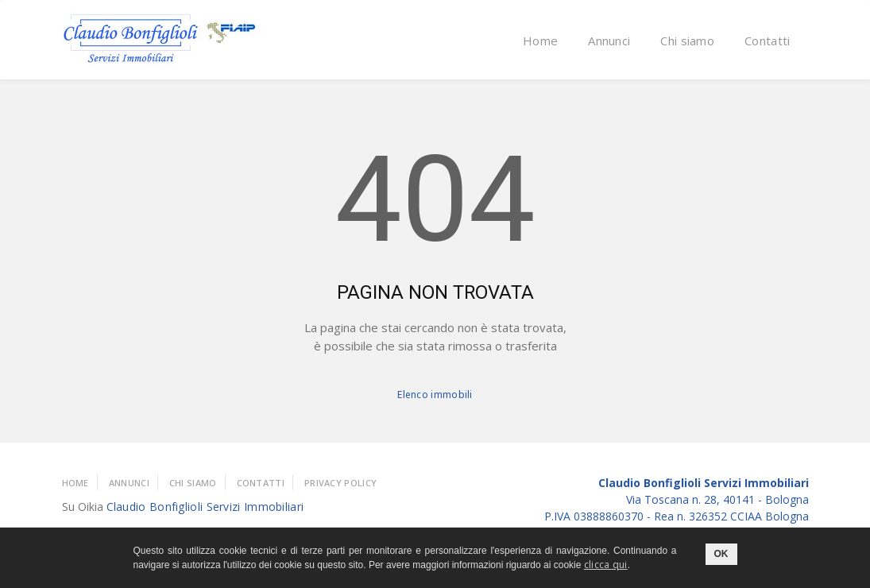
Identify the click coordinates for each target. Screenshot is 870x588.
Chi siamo (687, 41)
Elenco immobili (435, 395)
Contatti (767, 41)
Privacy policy (340, 483)
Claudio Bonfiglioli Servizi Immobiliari (205, 507)
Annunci (609, 41)
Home (540, 41)
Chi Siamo (193, 483)
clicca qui (606, 565)
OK (721, 554)
